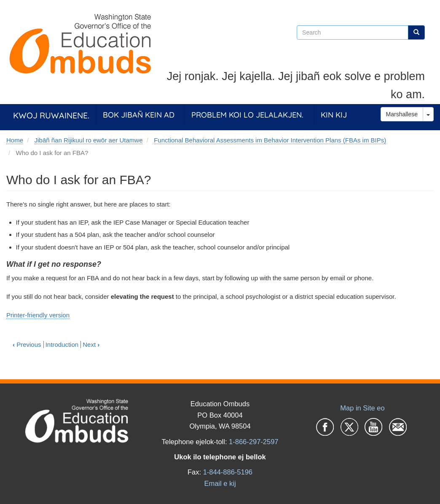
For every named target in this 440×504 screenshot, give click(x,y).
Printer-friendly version (38, 315)
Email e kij (220, 483)
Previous (27, 344)
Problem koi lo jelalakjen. (247, 115)
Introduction (62, 344)
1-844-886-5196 (228, 472)
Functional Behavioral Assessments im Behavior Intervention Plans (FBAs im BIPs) (270, 140)
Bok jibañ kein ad (139, 115)
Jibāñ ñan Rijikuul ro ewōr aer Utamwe (89, 140)
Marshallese (402, 114)
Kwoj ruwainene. (51, 115)
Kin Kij (334, 115)
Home (15, 140)
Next (91, 344)
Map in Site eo (362, 408)
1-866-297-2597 (254, 442)
